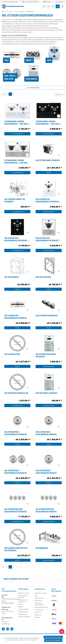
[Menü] (62, 6)
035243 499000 (9, 603)
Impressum (38, 615)
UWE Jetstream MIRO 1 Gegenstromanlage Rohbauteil (46, 433)
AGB (36, 596)
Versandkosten (39, 610)
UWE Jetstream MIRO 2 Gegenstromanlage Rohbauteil (46, 472)
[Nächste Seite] (17, 94)
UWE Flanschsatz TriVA (12, 354)
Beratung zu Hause (24, 593)
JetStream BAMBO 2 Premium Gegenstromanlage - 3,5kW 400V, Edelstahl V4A (16, 161)
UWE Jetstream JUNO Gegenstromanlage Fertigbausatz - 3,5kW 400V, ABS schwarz (16, 239)
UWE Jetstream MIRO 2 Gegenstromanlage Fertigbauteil (16, 472)
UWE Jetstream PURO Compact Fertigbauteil (46, 355)
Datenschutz (38, 600)
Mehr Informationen (31, 640)
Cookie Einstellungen (24, 617)
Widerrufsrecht (39, 598)
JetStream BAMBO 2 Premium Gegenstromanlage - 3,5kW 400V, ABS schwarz (49, 123)
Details (49, 172)
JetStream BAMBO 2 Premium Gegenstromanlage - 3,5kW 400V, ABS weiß (17, 123)
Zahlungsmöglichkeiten (41, 607)
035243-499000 (34, 2)
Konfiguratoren (23, 614)
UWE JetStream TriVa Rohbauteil (47, 316)
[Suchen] (44, 6)
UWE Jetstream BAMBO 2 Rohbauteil (48, 160)
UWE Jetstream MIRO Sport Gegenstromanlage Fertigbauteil (16, 510)
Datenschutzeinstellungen (53, 637)
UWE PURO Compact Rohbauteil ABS (16, 393)
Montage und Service (41, 593)
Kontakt (48, 2)
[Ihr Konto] (53, 6)
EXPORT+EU (38, 612)
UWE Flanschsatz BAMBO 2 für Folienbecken (15, 200)
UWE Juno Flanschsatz (43, 277)
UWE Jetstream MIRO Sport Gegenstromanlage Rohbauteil (46, 510)
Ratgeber (21, 607)
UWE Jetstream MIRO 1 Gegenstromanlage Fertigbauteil (16, 433)
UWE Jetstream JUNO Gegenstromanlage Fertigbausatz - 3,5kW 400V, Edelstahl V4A (48, 239)
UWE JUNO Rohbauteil (12, 277)
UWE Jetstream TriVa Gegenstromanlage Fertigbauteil (16, 317)
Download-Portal (23, 612)
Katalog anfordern (23, 609)
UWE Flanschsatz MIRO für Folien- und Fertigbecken (16, 549)
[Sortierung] (59, 95)
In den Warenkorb (17, 134)
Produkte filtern (33, 88)
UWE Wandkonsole (42, 548)
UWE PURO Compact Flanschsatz (46, 393)
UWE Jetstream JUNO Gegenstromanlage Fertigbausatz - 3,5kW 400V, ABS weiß (48, 200)
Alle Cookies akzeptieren (53, 640)
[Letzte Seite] (21, 94)
